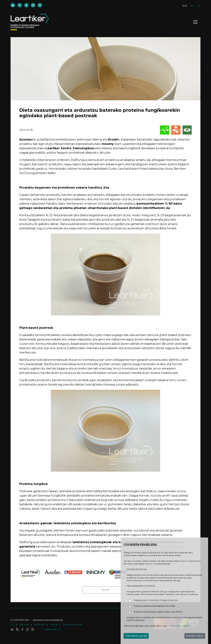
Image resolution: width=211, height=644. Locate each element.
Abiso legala (40, 625)
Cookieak (54, 625)
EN (199, 6)
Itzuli (105, 590)
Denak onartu (195, 636)
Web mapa (24, 625)
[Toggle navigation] (195, 22)
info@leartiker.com (52, 629)
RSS (13, 625)
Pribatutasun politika (72, 625)
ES (192, 6)
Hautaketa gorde (136, 636)
